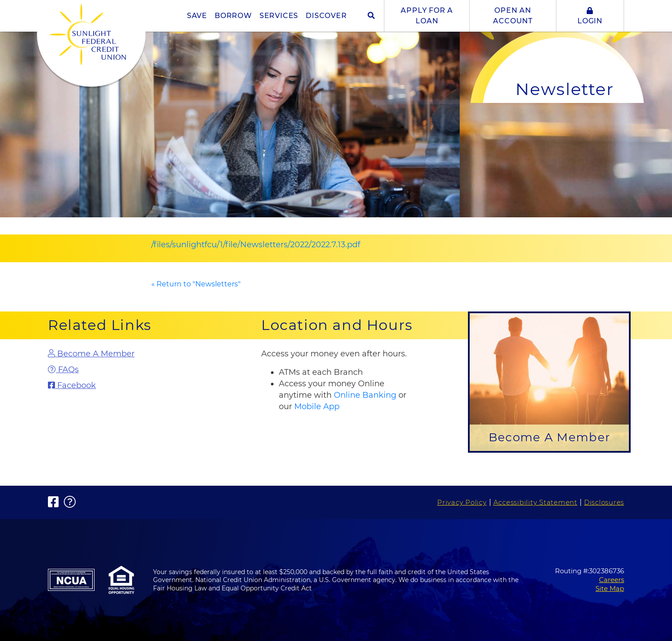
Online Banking (365, 395)
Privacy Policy (462, 502)
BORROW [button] (233, 16)
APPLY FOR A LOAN (427, 16)
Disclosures (604, 502)
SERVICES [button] (279, 16)
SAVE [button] (197, 16)
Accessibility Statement (535, 502)
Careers (612, 580)
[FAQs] (123, 370)
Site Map (610, 588)
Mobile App (317, 407)
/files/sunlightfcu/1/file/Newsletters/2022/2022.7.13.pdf (256, 245)
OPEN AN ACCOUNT (513, 16)
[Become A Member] (123, 354)
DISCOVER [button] (326, 16)
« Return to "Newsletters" (196, 284)
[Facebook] (123, 386)
